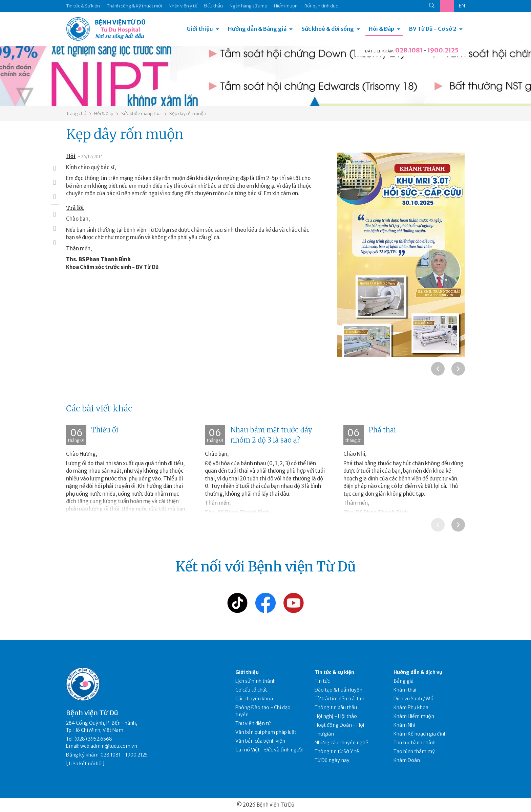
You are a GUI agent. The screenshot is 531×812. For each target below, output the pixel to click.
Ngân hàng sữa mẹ (248, 6)
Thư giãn (324, 734)
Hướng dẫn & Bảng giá (257, 29)
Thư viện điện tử (253, 723)
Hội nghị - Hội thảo (336, 716)
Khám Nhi (404, 725)
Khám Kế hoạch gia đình (420, 734)
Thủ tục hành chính (415, 743)
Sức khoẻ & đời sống (328, 29)
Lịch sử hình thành (256, 681)
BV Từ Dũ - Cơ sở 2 (433, 29)
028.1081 (409, 50)
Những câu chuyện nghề (341, 743)
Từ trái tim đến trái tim (339, 699)
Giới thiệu (200, 29)
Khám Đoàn (407, 760)
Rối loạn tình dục (321, 6)
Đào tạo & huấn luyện (338, 690)
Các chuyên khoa (254, 699)
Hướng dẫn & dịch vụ (418, 672)
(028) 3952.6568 (93, 739)
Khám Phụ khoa (411, 707)
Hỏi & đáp (104, 114)
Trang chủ (76, 114)
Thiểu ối (105, 430)
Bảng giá (403, 681)
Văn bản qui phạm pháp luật (266, 732)
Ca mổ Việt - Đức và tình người (269, 750)
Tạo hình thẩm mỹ (414, 751)
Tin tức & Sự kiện (83, 6)
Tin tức (322, 681)
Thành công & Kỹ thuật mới (134, 6)
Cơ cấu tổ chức (251, 690)
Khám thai (405, 690)
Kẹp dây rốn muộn (188, 114)
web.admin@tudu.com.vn (109, 746)
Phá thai (382, 430)
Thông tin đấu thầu (336, 707)
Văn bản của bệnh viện (260, 741)
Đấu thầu (214, 6)
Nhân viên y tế (183, 6)
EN (462, 6)
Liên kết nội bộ (85, 764)
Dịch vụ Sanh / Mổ (413, 699)
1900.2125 (443, 50)
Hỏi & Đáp (381, 29)
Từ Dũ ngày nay (332, 760)
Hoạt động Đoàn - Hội (339, 725)
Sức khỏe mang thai (141, 114)
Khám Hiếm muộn (414, 716)
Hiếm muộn (286, 6)
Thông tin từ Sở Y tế (337, 751)
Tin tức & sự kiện (334, 672)
